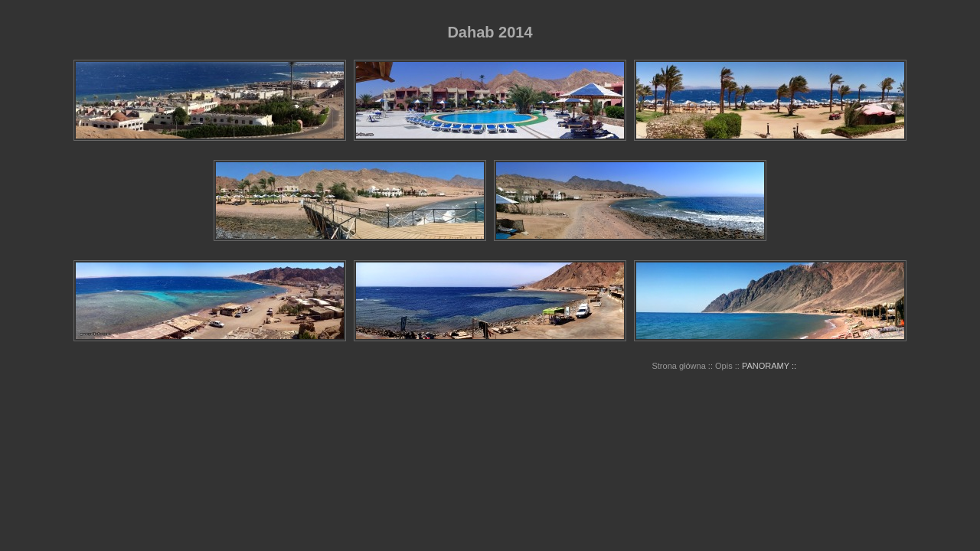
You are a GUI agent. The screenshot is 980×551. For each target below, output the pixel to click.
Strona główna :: (682, 366)
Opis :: (727, 366)
